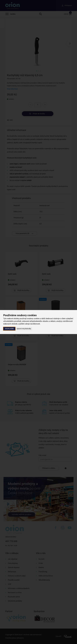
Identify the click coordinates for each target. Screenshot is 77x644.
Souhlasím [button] (9, 329)
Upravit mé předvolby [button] (24, 329)
